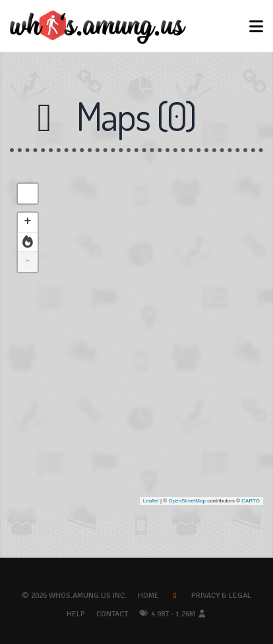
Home (148, 596)
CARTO (251, 501)
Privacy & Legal (221, 596)
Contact (112, 614)
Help (76, 614)
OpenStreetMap (187, 501)
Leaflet (151, 501)
